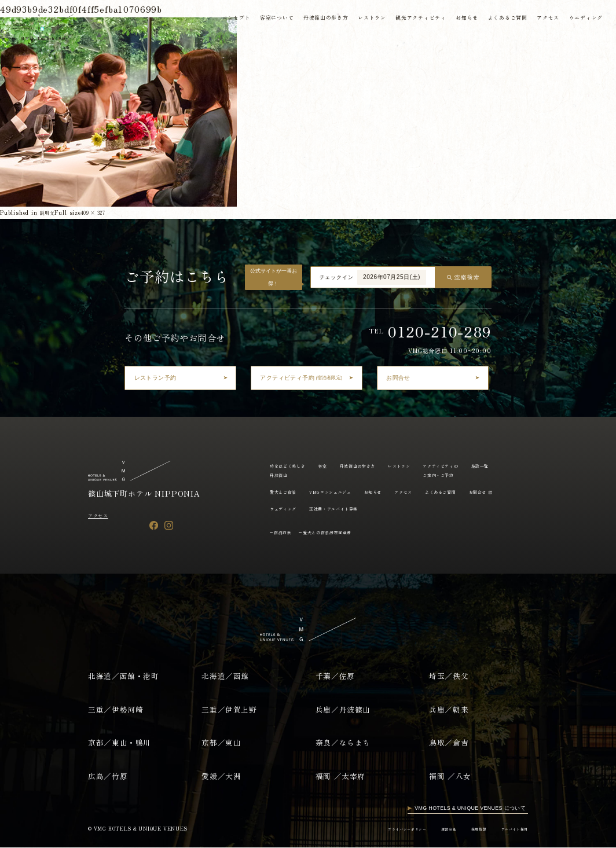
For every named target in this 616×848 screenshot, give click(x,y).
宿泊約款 (286, 532)
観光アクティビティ (419, 19)
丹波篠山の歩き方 (323, 19)
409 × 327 (102, 212)
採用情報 (467, 829)
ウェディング (381, 509)
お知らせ (465, 19)
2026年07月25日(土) (392, 277)
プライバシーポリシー (382, 829)
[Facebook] (154, 525)
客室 (334, 466)
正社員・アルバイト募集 (442, 509)
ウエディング (584, 19)
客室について (274, 19)
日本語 (30, 39)
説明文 (49, 212)
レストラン (369, 19)
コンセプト (232, 19)
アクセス (546, 19)
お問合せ (334, 509)
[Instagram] (169, 525)
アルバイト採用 (510, 829)
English (63, 39)
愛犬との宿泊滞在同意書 (342, 532)
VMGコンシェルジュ (379, 492)
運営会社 (432, 829)
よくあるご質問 (506, 19)
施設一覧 (281, 492)
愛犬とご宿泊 (323, 492)
